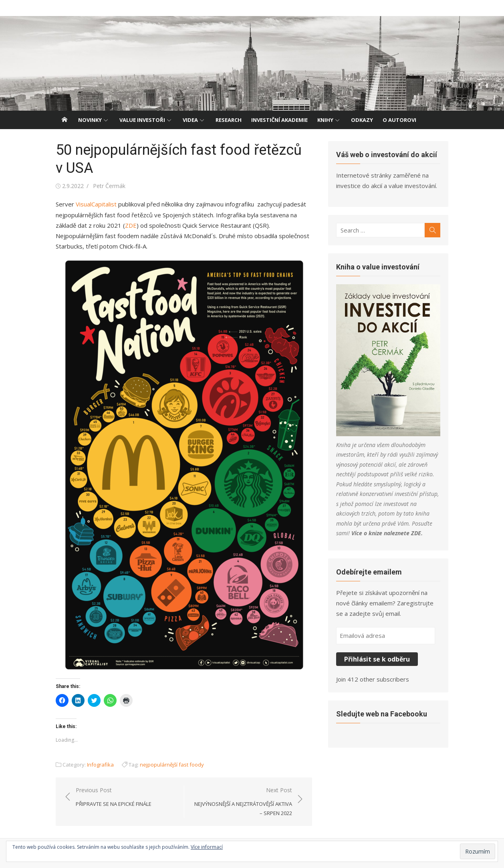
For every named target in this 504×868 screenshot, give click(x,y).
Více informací (207, 847)
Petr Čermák (109, 186)
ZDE (131, 225)
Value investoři (142, 120)
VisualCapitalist (96, 204)
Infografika (100, 765)
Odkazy (362, 120)
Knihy (325, 120)
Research (229, 120)
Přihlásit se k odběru (377, 659)
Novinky (90, 120)
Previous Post (114, 797)
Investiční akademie (279, 120)
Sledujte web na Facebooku (382, 714)
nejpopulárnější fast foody (172, 765)
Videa (190, 120)
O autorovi (399, 120)
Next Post (242, 802)
